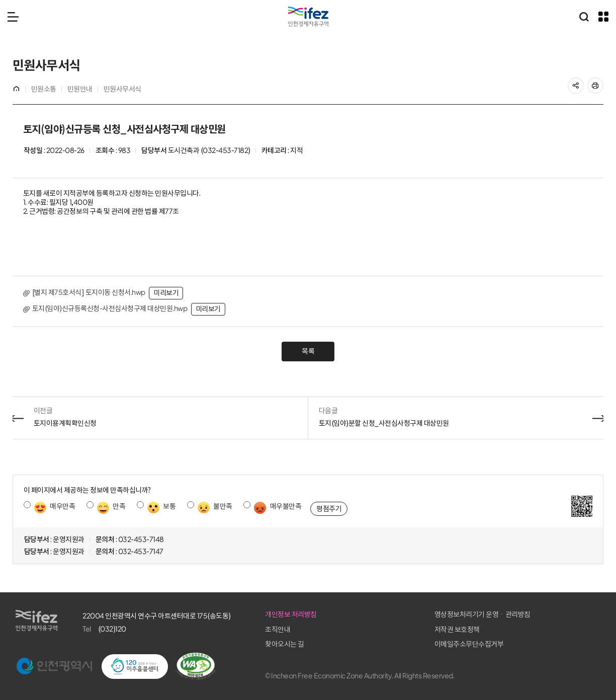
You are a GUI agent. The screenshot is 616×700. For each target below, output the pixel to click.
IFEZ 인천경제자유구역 (308, 17)
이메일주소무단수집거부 (533, 644)
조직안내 (407, 630)
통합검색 (584, 17)
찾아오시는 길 (414, 644)
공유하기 (581, 83)
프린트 (601, 83)
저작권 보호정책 (520, 630)
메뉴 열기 (13, 17)
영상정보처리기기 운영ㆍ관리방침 (546, 614)
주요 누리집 (603, 17)
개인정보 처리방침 (421, 614)
